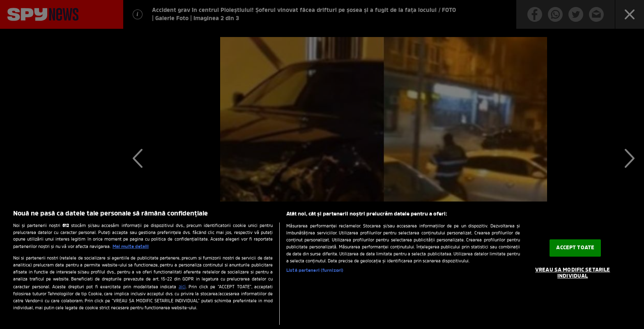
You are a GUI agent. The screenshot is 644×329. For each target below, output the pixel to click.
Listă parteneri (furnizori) (315, 271)
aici (182, 287)
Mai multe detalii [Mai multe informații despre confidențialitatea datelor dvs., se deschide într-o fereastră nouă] (131, 247)
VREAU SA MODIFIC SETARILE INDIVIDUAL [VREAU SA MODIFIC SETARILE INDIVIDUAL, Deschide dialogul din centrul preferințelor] (573, 273)
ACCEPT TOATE (575, 248)
